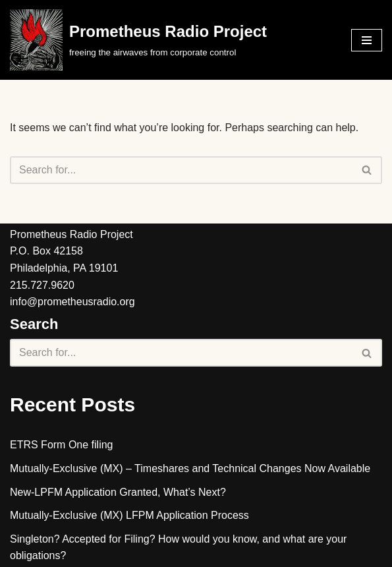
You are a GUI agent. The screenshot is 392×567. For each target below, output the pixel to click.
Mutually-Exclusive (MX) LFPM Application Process (129, 515)
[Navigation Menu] (367, 40)
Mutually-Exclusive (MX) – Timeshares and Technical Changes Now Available (190, 468)
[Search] (181, 170)
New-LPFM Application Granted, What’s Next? (118, 492)
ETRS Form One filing (61, 445)
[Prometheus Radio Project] (138, 40)
